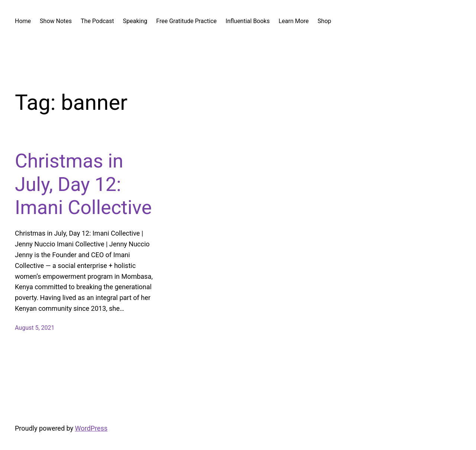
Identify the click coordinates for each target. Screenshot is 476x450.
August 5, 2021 (35, 328)
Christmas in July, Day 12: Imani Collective (83, 184)
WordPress (91, 428)
